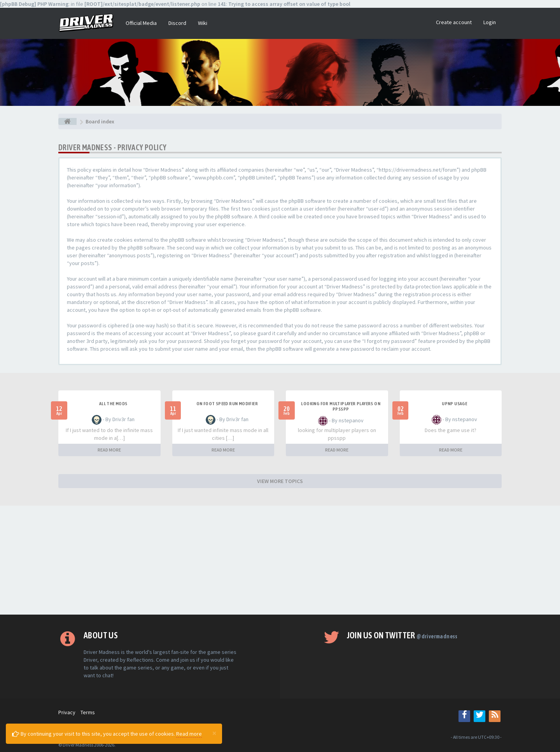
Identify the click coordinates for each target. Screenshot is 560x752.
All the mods (113, 404)
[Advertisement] (280, 560)
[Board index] (67, 121)
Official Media (141, 23)
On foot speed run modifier (227, 404)
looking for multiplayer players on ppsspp (341, 406)
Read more (189, 734)
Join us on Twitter (402, 635)
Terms (88, 712)
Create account (454, 22)
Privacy (67, 712)
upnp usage (454, 404)
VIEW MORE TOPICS (280, 481)
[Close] (214, 733)
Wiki (203, 23)
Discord (177, 23)
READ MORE (109, 450)
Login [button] (490, 22)
